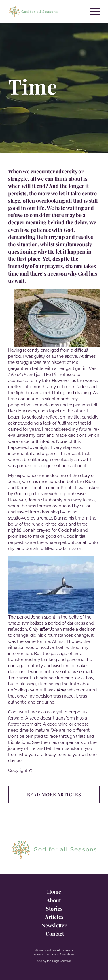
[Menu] (92, 12)
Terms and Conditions (60, 954)
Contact (54, 934)
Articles (54, 917)
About (54, 900)
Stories (54, 909)
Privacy (38, 954)
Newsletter (54, 925)
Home (54, 892)
